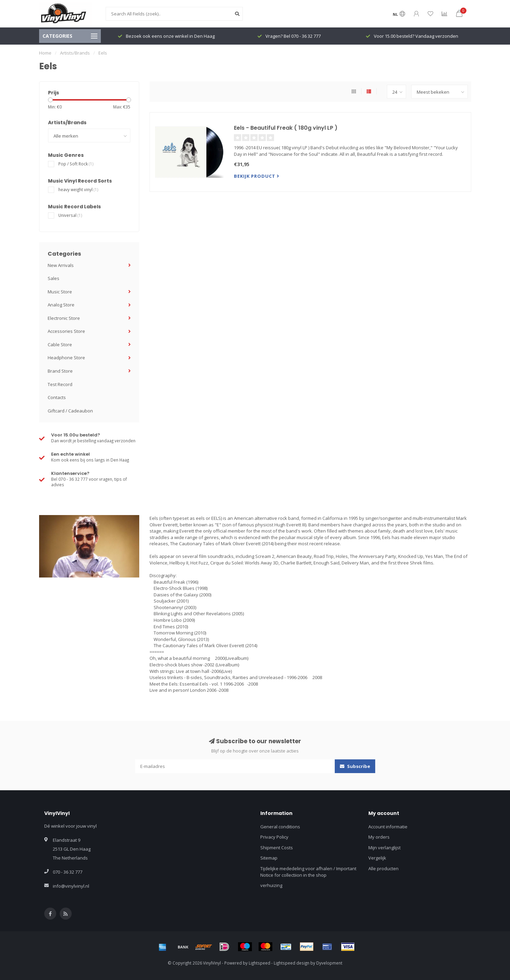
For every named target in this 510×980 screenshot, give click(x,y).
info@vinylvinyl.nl (71, 886)
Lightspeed (259, 963)
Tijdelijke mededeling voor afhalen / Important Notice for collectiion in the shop (308, 872)
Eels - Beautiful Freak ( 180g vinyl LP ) (286, 128)
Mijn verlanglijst (384, 848)
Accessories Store (66, 331)
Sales (54, 278)
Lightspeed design (292, 963)
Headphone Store (66, 358)
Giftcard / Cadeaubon (70, 411)
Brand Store (60, 371)
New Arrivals (61, 265)
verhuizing (271, 885)
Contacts (57, 397)
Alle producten (383, 868)
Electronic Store (64, 318)
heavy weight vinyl (78, 189)
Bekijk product (257, 176)
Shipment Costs (277, 848)
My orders (379, 837)
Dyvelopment (329, 963)
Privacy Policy (274, 837)
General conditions (280, 827)
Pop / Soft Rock (76, 164)
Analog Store (61, 305)
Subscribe (355, 766)
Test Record (60, 384)
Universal (70, 215)
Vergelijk (377, 858)
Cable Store (60, 345)
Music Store (60, 292)
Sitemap (269, 858)
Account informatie (388, 827)
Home (45, 53)
